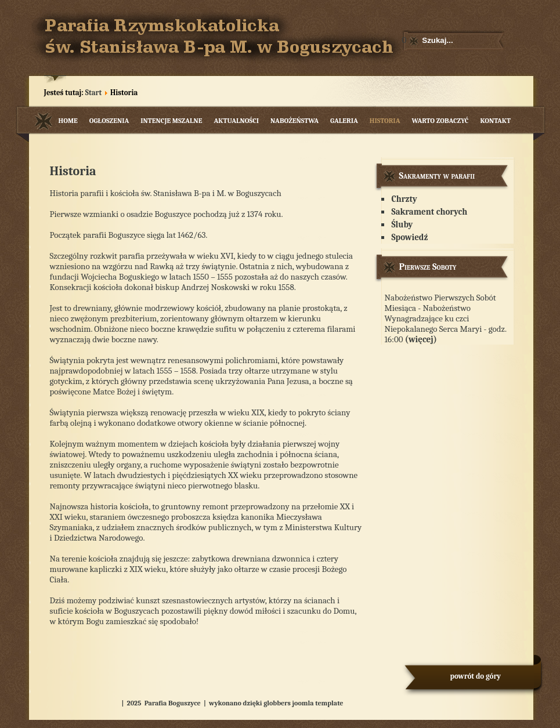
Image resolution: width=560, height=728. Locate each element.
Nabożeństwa (295, 121)
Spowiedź (410, 237)
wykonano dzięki (236, 703)
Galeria (344, 121)
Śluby (402, 224)
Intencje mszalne (171, 121)
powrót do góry (476, 676)
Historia (385, 121)
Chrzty (404, 199)
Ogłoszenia (109, 121)
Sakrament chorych (430, 212)
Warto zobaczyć (440, 121)
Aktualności (236, 121)
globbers (277, 703)
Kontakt (495, 121)
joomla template (318, 703)
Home (68, 121)
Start (93, 93)
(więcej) (421, 339)
